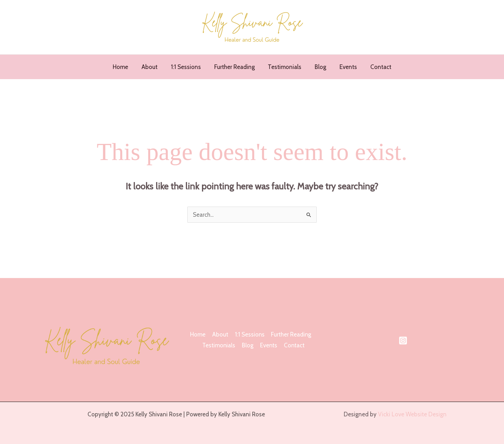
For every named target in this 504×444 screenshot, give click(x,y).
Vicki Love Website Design (411, 414)
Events (345, 67)
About (153, 67)
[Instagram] (403, 341)
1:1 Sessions (188, 67)
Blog (319, 67)
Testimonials (284, 67)
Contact (376, 67)
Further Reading (235, 67)
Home (125, 67)
